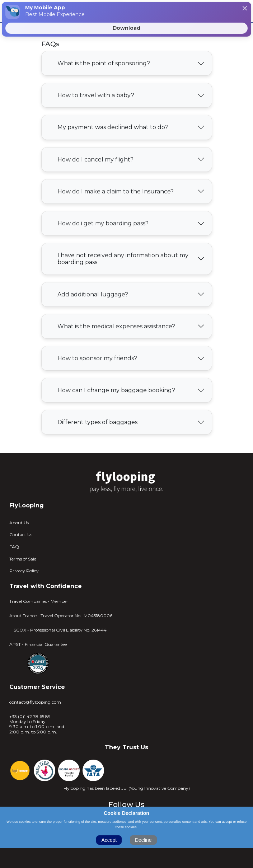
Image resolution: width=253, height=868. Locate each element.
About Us (19, 523)
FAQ (14, 547)
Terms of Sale (23, 559)
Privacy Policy (24, 571)
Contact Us (21, 534)
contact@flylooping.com (35, 702)
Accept (109, 840)
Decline (143, 840)
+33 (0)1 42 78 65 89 (30, 717)
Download (126, 28)
